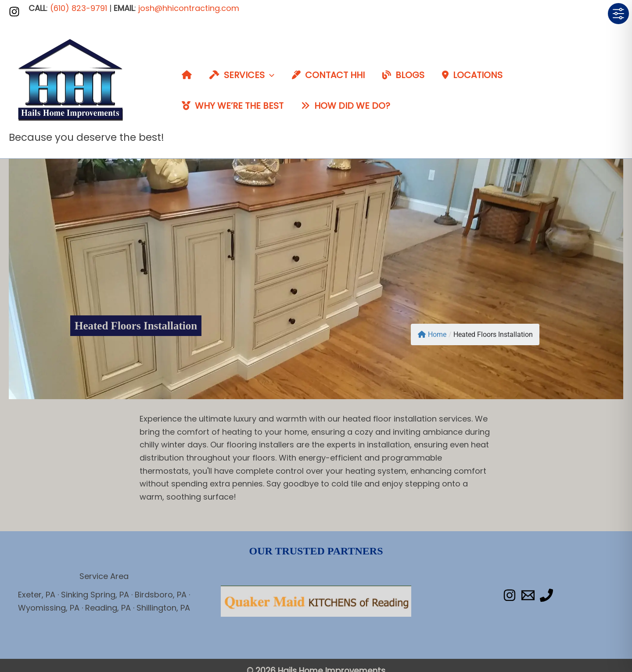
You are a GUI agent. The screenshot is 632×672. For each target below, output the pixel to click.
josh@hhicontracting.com (189, 8)
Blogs (403, 75)
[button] (269, 75)
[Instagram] (14, 12)
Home (432, 334)
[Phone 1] (546, 595)
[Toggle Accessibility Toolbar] (618, 14)
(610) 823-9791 (79, 8)
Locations (472, 75)
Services (242, 75)
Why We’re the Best (233, 106)
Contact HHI (328, 75)
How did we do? (346, 106)
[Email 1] (528, 595)
